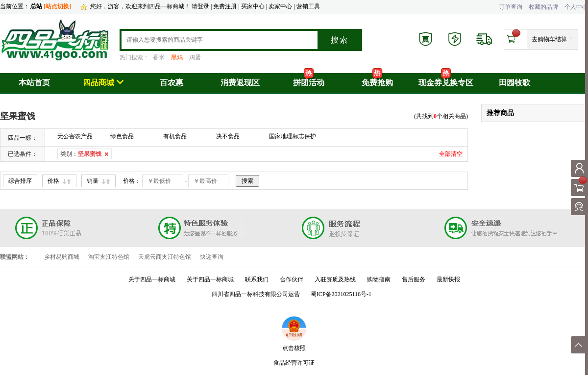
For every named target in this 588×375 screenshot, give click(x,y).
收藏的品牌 (543, 7)
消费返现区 (240, 83)
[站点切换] (57, 6)
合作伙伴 (292, 279)
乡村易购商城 (62, 257)
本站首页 (34, 83)
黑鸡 (177, 57)
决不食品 (228, 136)
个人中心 (576, 7)
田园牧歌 (514, 83)
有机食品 (175, 136)
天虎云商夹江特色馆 (165, 257)
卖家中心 (280, 6)
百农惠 (171, 83)
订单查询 (511, 7)
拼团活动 (309, 83)
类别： (81, 154)
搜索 (340, 40)
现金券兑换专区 (446, 83)
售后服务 (414, 279)
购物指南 (379, 279)
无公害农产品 (75, 136)
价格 (53, 181)
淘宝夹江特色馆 (109, 257)
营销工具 (308, 6)
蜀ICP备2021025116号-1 (341, 294)
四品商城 (103, 83)
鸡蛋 (195, 57)
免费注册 (225, 6)
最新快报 (448, 279)
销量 (93, 181)
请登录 (200, 6)
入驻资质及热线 (335, 279)
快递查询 (212, 257)
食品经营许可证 (294, 363)
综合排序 (20, 181)
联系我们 (257, 279)
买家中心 (254, 6)
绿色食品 (122, 136)
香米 (159, 57)
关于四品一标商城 (152, 279)
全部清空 (451, 154)
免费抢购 (377, 83)
